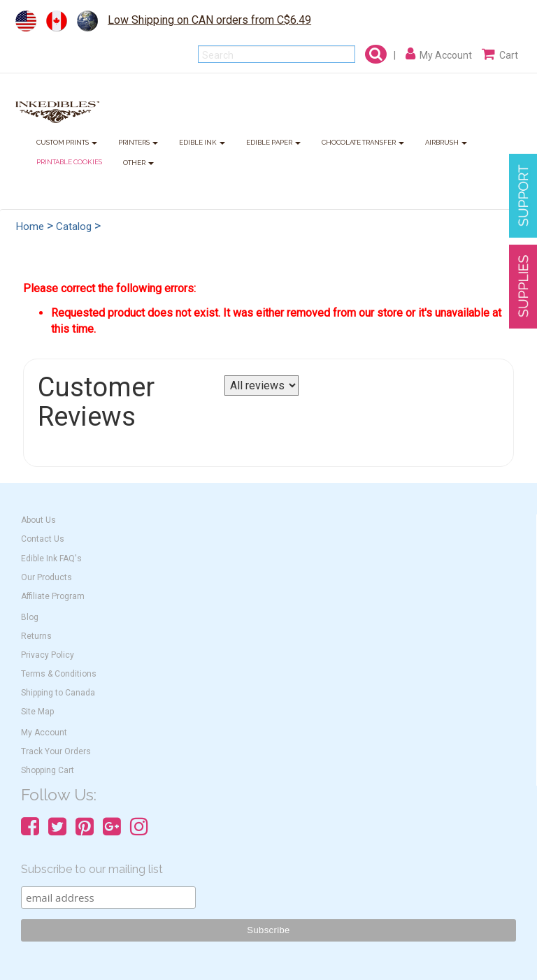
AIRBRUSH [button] (446, 143)
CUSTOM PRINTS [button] (67, 143)
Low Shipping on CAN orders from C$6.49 (209, 20)
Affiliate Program (53, 596)
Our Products (46, 577)
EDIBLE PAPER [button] (273, 143)
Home (30, 226)
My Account (44, 733)
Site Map (37, 712)
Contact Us (43, 539)
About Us (38, 520)
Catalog (74, 226)
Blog (30, 617)
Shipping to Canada (58, 693)
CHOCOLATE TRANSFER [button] (363, 143)
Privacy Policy (48, 655)
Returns (36, 636)
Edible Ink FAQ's (51, 559)
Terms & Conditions (59, 674)
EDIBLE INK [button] (202, 143)
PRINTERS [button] (138, 143)
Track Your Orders (56, 751)
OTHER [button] (138, 163)
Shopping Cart (48, 770)
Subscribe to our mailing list (92, 869)
